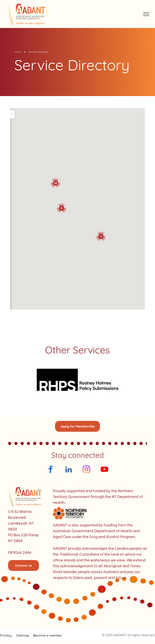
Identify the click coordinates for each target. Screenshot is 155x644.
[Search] (38, 114)
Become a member (48, 635)
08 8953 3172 (34, 203)
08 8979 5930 (34, 290)
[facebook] (51, 470)
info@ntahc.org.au (34, 199)
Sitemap (23, 635)
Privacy (6, 635)
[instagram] (86, 470)
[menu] (146, 14)
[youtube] (104, 470)
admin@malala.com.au (34, 286)
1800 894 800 (33, 164)
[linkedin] (69, 470)
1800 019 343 (34, 231)
